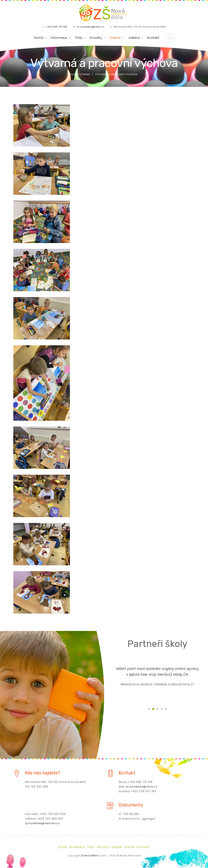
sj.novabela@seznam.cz (42, 824)
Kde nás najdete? (43, 773)
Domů (39, 38)
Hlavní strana (80, 75)
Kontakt (153, 38)
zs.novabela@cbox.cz (90, 27)
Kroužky (96, 38)
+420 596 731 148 (56, 27)
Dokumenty (131, 805)
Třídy (79, 38)
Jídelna (134, 38)
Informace (59, 38)
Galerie (115, 38)
